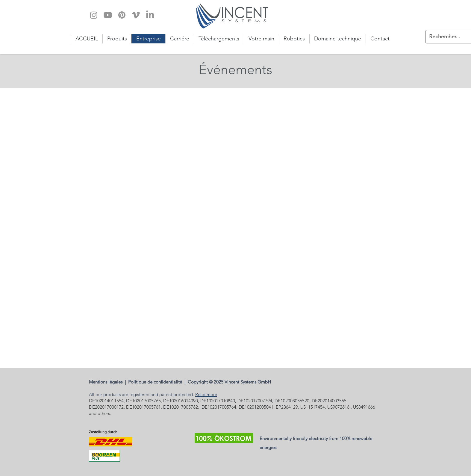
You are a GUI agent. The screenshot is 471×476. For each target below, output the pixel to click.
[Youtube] (108, 15)
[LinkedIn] (150, 15)
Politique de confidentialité (156, 382)
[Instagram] (94, 15)
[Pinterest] (122, 15)
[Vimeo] (136, 15)
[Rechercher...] (446, 37)
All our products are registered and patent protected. (142, 394)
